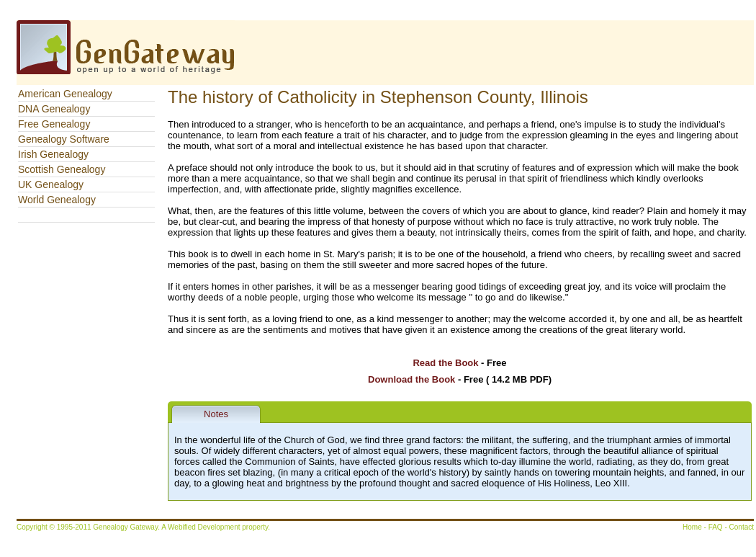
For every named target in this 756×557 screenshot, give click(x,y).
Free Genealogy (54, 124)
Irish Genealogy (53, 154)
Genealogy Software (64, 139)
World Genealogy (57, 200)
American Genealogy (65, 94)
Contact (742, 527)
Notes (216, 414)
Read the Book (445, 363)
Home (692, 527)
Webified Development (205, 527)
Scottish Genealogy (62, 169)
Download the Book (411, 379)
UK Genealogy (51, 184)
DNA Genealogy (54, 109)
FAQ (716, 527)
